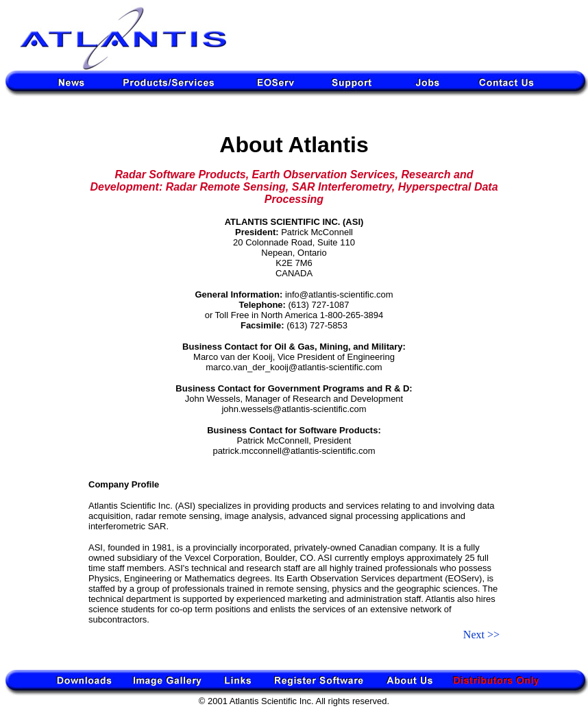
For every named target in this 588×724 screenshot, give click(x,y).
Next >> (481, 635)
